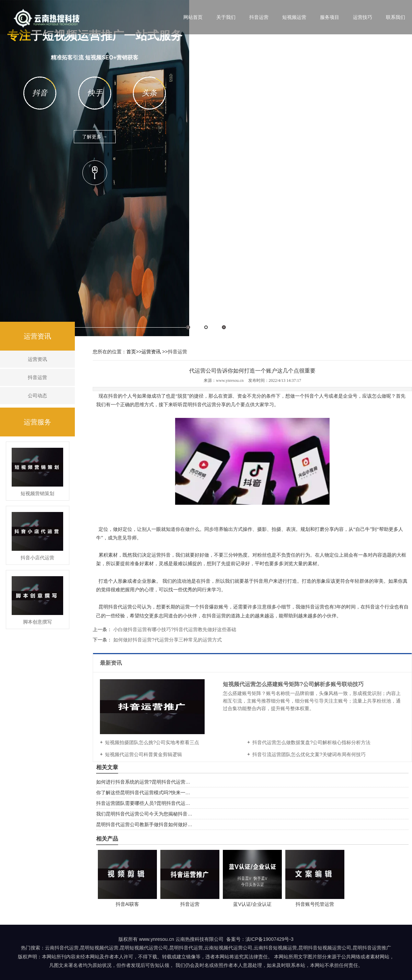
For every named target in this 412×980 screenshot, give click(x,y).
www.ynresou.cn (230, 380)
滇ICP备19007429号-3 (270, 939)
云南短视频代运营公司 (228, 948)
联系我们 (396, 17)
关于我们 (226, 17)
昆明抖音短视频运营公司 (325, 948)
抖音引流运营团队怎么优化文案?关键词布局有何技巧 (309, 754)
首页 (131, 352)
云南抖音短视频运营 (275, 948)
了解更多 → (95, 137)
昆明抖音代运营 (199, 405)
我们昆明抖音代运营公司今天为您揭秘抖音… (144, 814)
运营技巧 (363, 17)
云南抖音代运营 (62, 948)
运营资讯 (37, 336)
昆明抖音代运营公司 (120, 607)
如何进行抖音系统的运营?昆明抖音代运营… (143, 782)
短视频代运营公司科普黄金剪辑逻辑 (144, 754)
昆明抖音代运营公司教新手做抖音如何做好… (144, 824)
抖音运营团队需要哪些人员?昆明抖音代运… (143, 803)
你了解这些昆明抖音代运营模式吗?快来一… (143, 793)
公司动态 (37, 396)
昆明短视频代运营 (99, 948)
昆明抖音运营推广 (372, 948)
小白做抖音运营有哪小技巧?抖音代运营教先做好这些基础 (174, 629)
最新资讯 (112, 663)
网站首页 (193, 17)
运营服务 (37, 422)
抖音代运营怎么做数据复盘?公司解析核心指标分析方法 (311, 742)
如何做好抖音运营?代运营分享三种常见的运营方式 (167, 640)
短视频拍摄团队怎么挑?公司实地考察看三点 (152, 742)
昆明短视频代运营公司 (144, 948)
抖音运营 (259, 17)
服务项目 (330, 17)
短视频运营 (294, 17)
